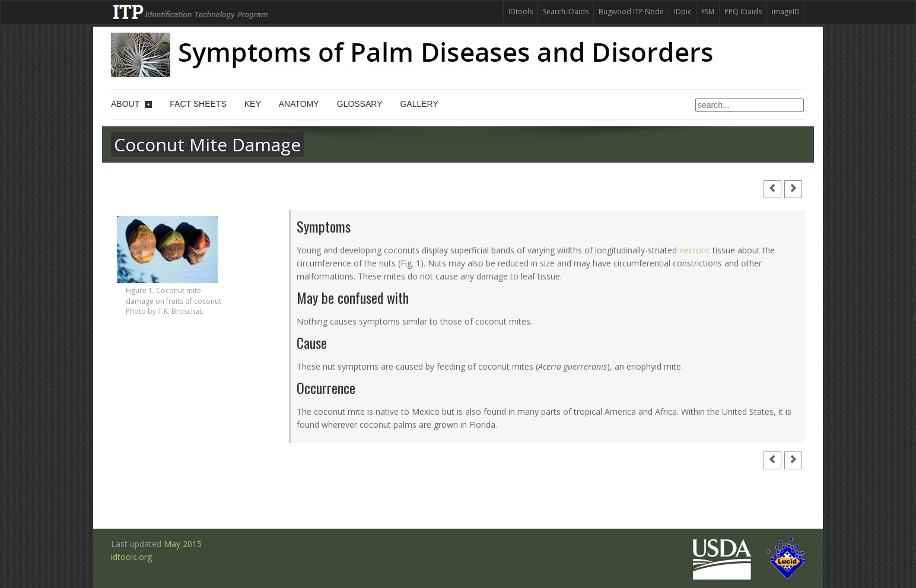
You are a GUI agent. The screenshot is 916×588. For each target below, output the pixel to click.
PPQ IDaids (743, 12)
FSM (708, 12)
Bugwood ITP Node (631, 12)
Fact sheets (198, 104)
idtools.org (131, 557)
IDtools (521, 12)
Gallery (419, 104)
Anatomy (299, 104)
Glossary (360, 104)
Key (253, 104)
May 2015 (183, 544)
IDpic (683, 12)
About (131, 104)
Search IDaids (566, 12)
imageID (786, 12)
